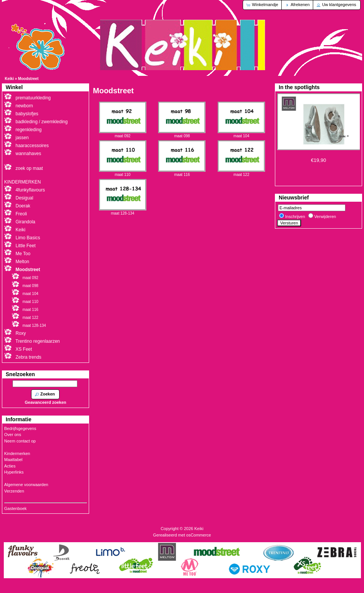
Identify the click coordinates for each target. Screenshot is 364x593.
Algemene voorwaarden (26, 485)
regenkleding (29, 130)
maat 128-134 (123, 211)
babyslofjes (27, 114)
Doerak (23, 206)
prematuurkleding (33, 98)
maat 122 (241, 173)
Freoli (21, 214)
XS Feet (24, 349)
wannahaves (28, 154)
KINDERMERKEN (23, 182)
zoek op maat (29, 168)
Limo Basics (28, 238)
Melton (22, 262)
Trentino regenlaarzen (38, 341)
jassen (22, 138)
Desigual (24, 198)
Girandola (25, 222)
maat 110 (123, 173)
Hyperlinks (14, 472)
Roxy (21, 333)
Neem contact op (20, 441)
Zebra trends (28, 357)
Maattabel (13, 460)
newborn (24, 106)
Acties (10, 466)
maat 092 (123, 134)
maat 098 (182, 134)
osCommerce (198, 535)
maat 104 (241, 134)
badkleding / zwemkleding (42, 122)
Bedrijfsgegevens (20, 428)
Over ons (13, 435)
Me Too (23, 254)
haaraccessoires (32, 146)
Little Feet (26, 246)
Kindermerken (17, 453)
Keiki (9, 79)
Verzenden (14, 491)
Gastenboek (15, 508)
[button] (263, 5)
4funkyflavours (30, 190)
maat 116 (182, 173)
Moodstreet (28, 79)
